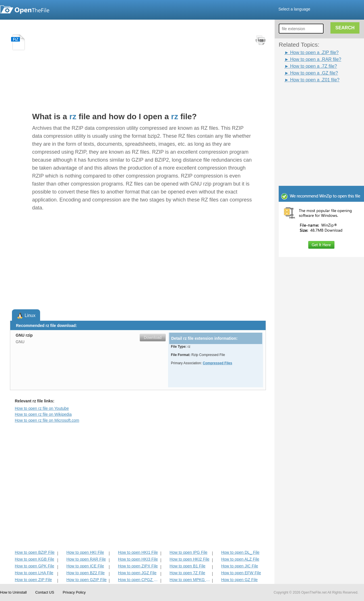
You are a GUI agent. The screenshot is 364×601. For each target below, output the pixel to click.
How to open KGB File (35, 559)
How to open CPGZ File (139, 580)
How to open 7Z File (187, 573)
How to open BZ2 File (85, 573)
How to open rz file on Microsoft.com (47, 420)
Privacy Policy (74, 592)
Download (153, 337)
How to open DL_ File (240, 552)
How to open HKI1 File (138, 552)
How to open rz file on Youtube (42, 408)
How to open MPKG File (190, 580)
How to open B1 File (187, 566)
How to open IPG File (188, 552)
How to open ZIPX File (138, 566)
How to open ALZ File (240, 559)
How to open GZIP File (86, 580)
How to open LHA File (34, 573)
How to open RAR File (86, 559)
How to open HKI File (85, 552)
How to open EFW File (241, 573)
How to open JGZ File (137, 573)
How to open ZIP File (33, 580)
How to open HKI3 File (138, 559)
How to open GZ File (239, 580)
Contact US (45, 592)
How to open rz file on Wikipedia (43, 414)
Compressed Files (217, 363)
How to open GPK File (35, 566)
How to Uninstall (13, 592)
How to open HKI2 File (189, 559)
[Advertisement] (313, 96)
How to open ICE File (85, 566)
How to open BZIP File (35, 552)
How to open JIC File (240, 566)
